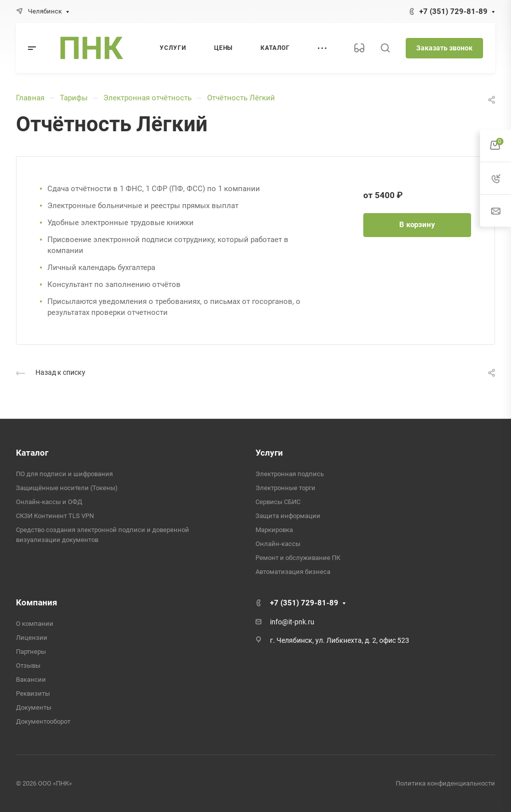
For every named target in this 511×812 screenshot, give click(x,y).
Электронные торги (285, 488)
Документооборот (43, 721)
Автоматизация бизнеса (293, 572)
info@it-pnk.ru (292, 622)
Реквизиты (33, 693)
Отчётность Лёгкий (241, 98)
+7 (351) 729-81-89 (453, 11)
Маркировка (274, 530)
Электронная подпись (290, 474)
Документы (34, 707)
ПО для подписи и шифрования (64, 474)
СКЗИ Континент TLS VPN (55, 516)
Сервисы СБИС (278, 502)
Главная (30, 98)
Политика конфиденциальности (445, 783)
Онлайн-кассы (278, 544)
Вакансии (31, 679)
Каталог (32, 453)
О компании (35, 624)
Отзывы (28, 666)
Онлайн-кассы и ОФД (49, 502)
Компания (37, 602)
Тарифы (74, 98)
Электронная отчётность (147, 98)
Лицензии (32, 638)
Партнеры (31, 652)
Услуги (269, 453)
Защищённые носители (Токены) (67, 488)
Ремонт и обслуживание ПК (298, 558)
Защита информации (288, 516)
